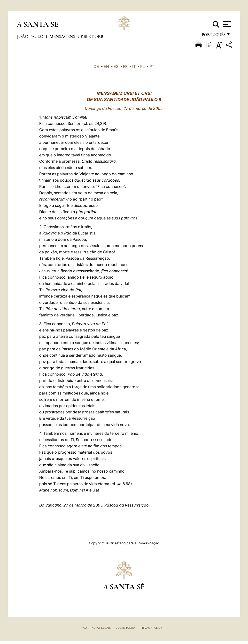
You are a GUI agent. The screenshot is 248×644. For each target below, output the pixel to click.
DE (96, 66)
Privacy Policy (151, 628)
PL (143, 66)
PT (152, 66)
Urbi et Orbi (91, 36)
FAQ (84, 628)
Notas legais (101, 628)
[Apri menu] (226, 24)
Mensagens (63, 36)
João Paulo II (33, 36)
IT (134, 66)
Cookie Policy (126, 628)
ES (116, 66)
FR (125, 66)
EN (106, 66)
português (213, 36)
